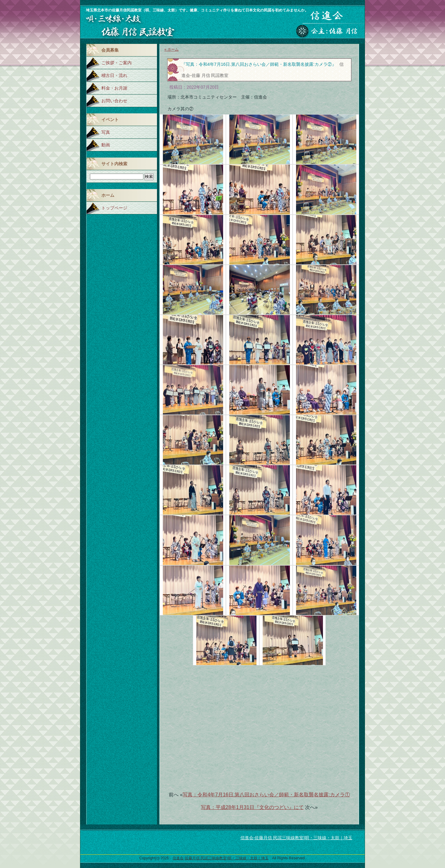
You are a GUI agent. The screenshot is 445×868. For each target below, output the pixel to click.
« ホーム (172, 49)
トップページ (114, 208)
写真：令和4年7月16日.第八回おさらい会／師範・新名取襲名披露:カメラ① (266, 795)
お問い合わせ (114, 101)
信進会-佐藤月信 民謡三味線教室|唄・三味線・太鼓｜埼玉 (296, 838)
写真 (106, 132)
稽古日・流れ (114, 75)
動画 (106, 145)
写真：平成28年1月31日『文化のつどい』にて (252, 807)
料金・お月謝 (114, 88)
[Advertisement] (259, 724)
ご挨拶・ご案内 (117, 63)
